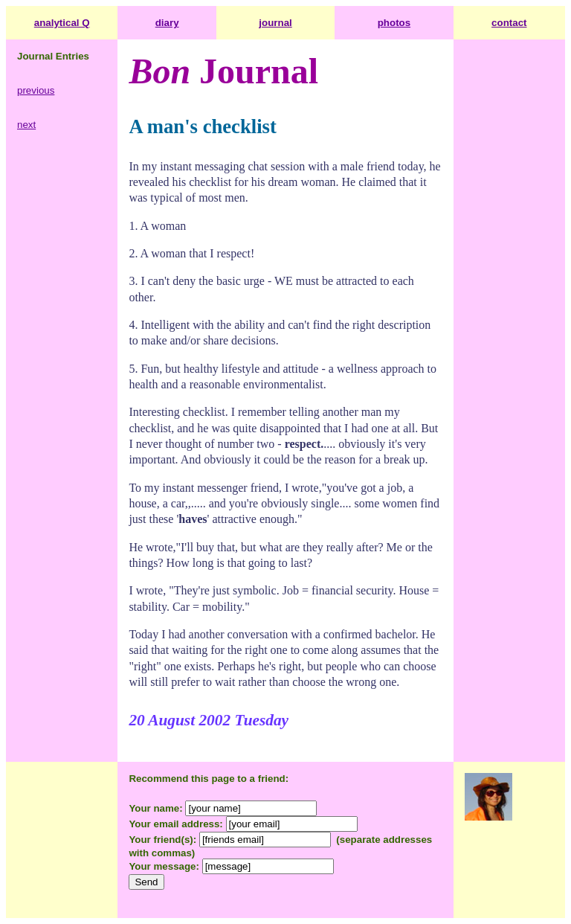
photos (394, 23)
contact (509, 23)
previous (36, 90)
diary (167, 23)
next (26, 125)
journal (275, 23)
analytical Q (62, 23)
